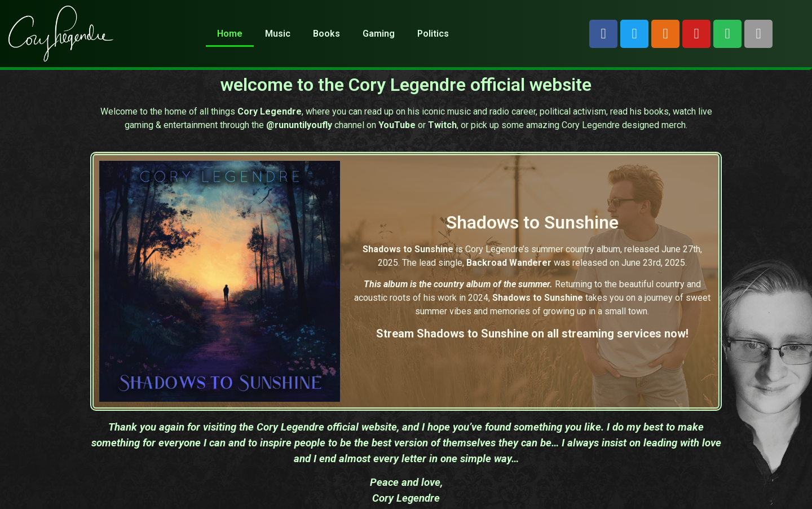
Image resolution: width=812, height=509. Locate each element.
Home (230, 34)
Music (278, 34)
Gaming (379, 34)
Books (326, 34)
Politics (433, 34)
